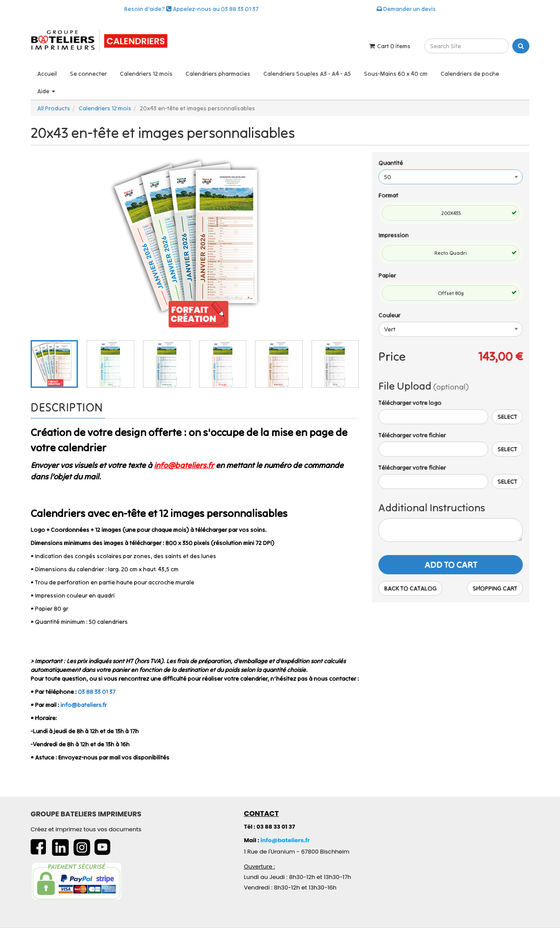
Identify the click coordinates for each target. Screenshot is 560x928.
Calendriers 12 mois (146, 74)
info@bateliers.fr (84, 705)
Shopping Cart (495, 588)
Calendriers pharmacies (218, 74)
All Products (54, 108)
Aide (46, 91)
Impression (394, 235)
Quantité (391, 163)
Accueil (47, 74)
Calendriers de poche (470, 74)
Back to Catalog (410, 588)
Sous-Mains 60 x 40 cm (396, 74)
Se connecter (88, 74)
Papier (387, 275)
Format (388, 195)
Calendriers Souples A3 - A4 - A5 (307, 74)
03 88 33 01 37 (97, 692)
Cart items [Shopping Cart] (389, 46)
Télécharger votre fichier (412, 435)
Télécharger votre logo (410, 403)
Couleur (389, 315)
